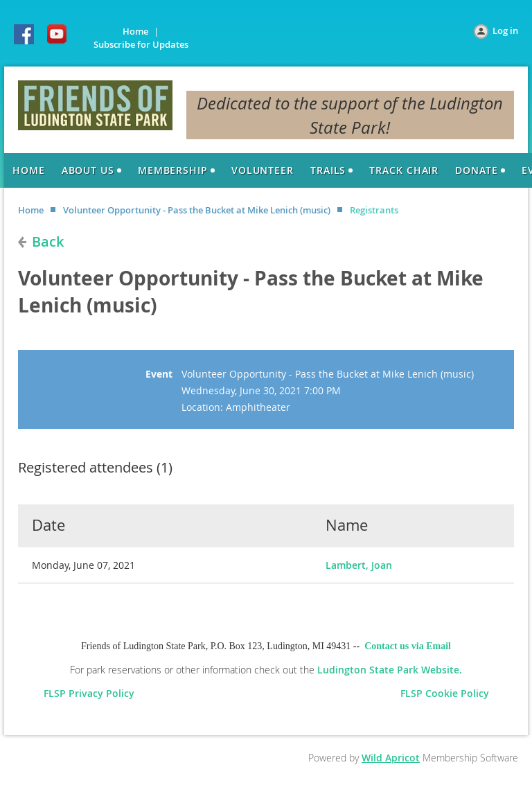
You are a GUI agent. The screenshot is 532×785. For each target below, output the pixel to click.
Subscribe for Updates (141, 44)
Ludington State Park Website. (390, 670)
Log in (505, 30)
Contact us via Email (408, 646)
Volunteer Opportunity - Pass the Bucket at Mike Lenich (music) (197, 210)
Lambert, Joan (359, 565)
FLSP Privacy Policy (92, 693)
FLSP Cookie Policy (445, 693)
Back (48, 241)
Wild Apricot (391, 758)
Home (135, 31)
